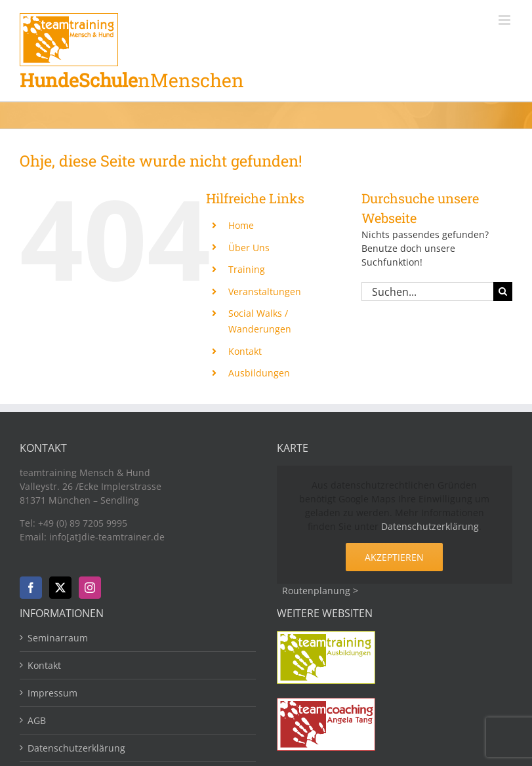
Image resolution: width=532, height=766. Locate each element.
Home (241, 225)
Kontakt (245, 351)
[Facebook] (31, 588)
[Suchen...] (427, 292)
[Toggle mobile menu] (505, 20)
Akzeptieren (394, 557)
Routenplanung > (320, 591)
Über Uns (249, 248)
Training (247, 269)
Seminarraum (58, 638)
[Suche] (503, 292)
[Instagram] (90, 588)
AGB (37, 720)
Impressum (52, 693)
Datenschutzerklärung (430, 526)
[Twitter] (60, 588)
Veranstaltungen (265, 292)
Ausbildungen (259, 373)
